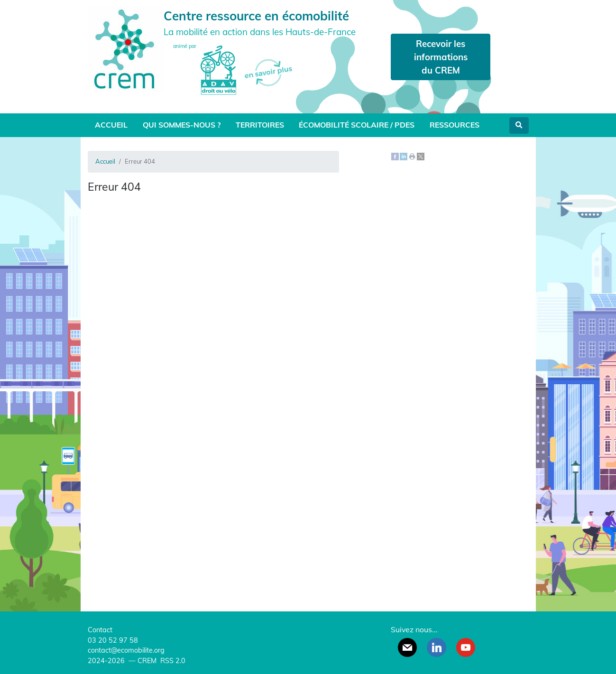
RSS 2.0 (172, 661)
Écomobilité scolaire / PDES (357, 125)
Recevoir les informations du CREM (441, 57)
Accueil (111, 125)
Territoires (260, 125)
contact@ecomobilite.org (126, 650)
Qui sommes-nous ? (182, 125)
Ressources (455, 125)
